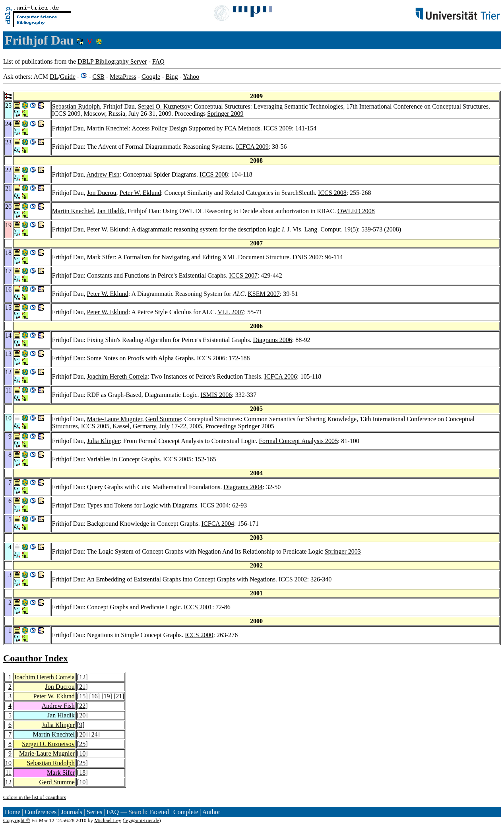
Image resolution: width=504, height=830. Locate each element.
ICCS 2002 (293, 579)
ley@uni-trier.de (142, 820)
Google (151, 77)
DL (54, 77)
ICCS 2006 (211, 358)
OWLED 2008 (356, 211)
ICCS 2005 (177, 459)
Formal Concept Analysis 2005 (298, 441)
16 (95, 696)
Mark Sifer (101, 257)
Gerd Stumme (163, 419)
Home (13, 812)
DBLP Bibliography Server (112, 61)
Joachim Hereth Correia (117, 376)
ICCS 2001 (198, 607)
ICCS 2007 (243, 275)
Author (211, 812)
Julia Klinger (103, 441)
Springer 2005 (256, 426)
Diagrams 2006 (273, 340)
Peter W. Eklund (140, 193)
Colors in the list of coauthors (35, 797)
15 (82, 696)
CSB (98, 77)
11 (9, 773)
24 (95, 734)
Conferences (41, 812)
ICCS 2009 (278, 128)
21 (82, 687)
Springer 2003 (343, 551)
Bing (172, 77)
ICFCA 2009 (252, 147)
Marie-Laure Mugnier (114, 419)
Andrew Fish (103, 174)
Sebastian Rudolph (76, 106)
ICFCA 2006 (281, 376)
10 (82, 753)
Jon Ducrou (101, 193)
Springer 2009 (225, 114)
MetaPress (123, 77)
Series (94, 812)
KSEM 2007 (264, 294)
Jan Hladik (111, 211)
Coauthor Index (36, 658)
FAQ (158, 61)
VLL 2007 (231, 312)
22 (82, 706)
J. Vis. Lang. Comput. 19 (319, 229)
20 (82, 715)
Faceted (159, 812)
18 (82, 773)
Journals (71, 812)
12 (82, 677)
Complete (186, 812)
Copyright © (17, 820)
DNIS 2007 (307, 257)
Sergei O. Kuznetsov (164, 106)
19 (107, 696)
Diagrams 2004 (243, 487)
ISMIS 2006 (216, 395)
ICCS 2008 (214, 174)
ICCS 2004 (215, 505)
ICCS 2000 (199, 635)
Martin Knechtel (108, 128)
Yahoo (191, 77)
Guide (68, 77)
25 (82, 744)
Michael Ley (108, 820)
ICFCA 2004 (218, 524)
